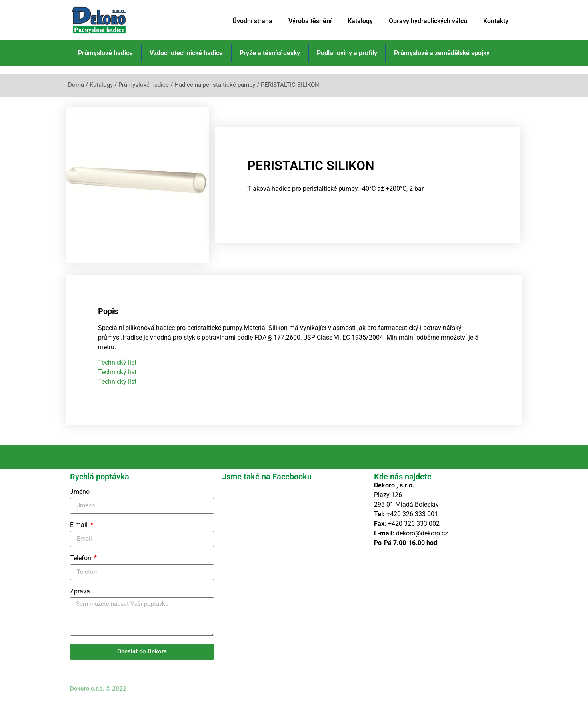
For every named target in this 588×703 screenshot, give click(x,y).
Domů (76, 85)
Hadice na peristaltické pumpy (215, 85)
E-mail (80, 525)
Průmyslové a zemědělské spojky (442, 53)
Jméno (80, 492)
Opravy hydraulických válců (428, 21)
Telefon (81, 558)
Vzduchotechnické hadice (186, 53)
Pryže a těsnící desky (270, 53)
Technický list (117, 362)
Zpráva (80, 592)
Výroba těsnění (310, 21)
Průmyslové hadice (105, 53)
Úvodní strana (252, 21)
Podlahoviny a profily (347, 53)
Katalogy (360, 21)
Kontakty (496, 21)
